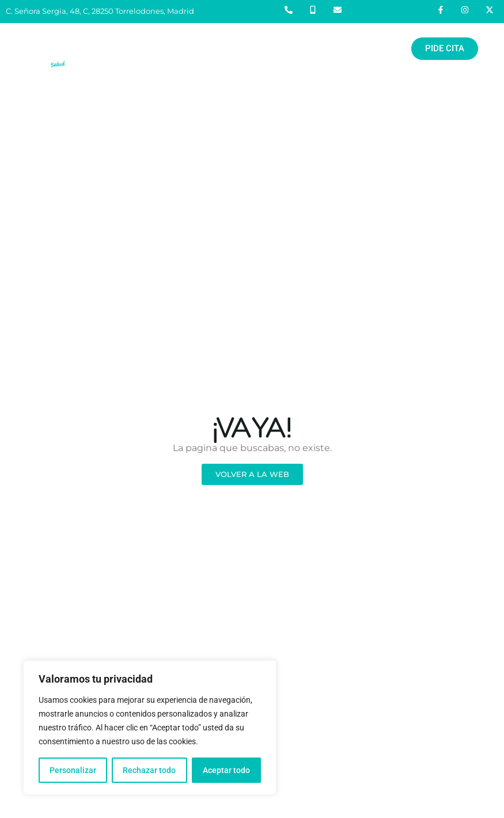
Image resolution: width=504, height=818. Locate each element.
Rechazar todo (149, 770)
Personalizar (73, 770)
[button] (238, 49)
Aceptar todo (226, 770)
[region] (150, 728)
